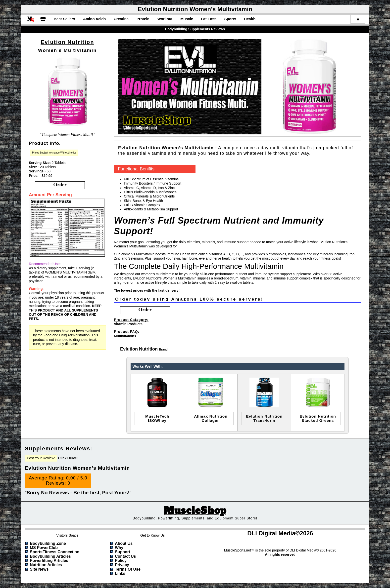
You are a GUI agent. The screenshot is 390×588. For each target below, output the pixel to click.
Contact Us (125, 556)
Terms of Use (128, 569)
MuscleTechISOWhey (157, 418)
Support (122, 552)
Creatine (121, 19)
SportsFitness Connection (55, 552)
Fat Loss (209, 19)
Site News (39, 569)
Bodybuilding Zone (48, 543)
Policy (121, 561)
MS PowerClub (44, 548)
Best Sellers (64, 19)
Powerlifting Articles (49, 561)
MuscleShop (195, 511)
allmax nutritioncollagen (211, 418)
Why (119, 548)
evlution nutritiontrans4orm (264, 418)
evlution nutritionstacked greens (318, 418)
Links (120, 573)
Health (250, 19)
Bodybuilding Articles (50, 556)
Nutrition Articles (46, 565)
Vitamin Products (128, 324)
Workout (165, 19)
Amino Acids (94, 19)
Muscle (187, 19)
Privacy (122, 565)
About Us (124, 543)
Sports (230, 19)
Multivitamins (125, 336)
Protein (143, 19)
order (60, 185)
